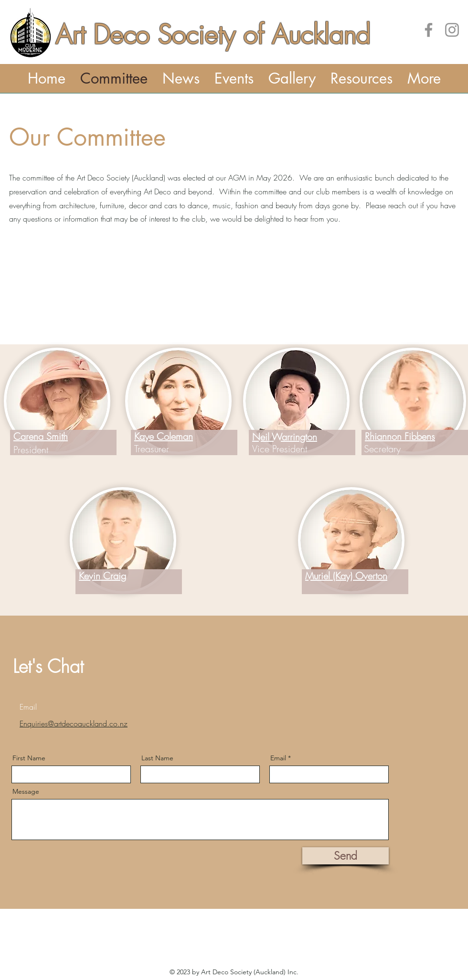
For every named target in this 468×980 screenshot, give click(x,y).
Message (26, 791)
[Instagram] (452, 30)
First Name (29, 758)
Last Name (157, 758)
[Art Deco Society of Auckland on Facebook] (429, 30)
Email (278, 758)
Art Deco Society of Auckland (213, 34)
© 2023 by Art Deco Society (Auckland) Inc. (234, 972)
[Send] (346, 856)
